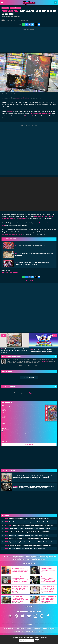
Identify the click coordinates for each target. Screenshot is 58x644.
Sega (12, 8)
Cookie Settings (30, 559)
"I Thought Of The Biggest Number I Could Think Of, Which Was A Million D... (29, 525)
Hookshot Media (10, 623)
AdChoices (41, 623)
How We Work (20, 557)
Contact (35, 557)
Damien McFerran (10, 20)
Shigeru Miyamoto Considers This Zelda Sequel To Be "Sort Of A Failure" (26, 535)
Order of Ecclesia (23, 219)
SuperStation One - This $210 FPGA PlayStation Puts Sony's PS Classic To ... (28, 529)
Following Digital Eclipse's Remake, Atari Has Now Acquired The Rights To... (27, 539)
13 (32, 281)
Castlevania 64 (29, 116)
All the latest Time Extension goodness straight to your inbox (29, 637)
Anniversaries (5, 8)
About (9, 557)
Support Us (29, 557)
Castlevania (18, 8)
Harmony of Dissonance (41, 216)
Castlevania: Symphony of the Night (40, 114)
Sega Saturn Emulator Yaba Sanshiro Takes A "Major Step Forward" (25, 549)
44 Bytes (36, 623)
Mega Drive (4, 410)
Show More (29, 606)
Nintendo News (47, 629)
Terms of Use (52, 557)
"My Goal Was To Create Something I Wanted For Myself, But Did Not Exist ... (27, 532)
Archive (22, 559)
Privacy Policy (43, 557)
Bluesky (31, 366)
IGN (53, 629)
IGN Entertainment (23, 623)
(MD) (10, 273)
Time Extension (45, 361)
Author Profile (23, 366)
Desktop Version (41, 559)
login (31, 393)
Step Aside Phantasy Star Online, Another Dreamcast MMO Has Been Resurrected (29, 542)
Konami (3, 414)
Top (4, 557)
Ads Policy (16, 559)
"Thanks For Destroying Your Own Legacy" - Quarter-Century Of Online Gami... (28, 522)
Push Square (20, 629)
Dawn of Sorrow (11, 219)
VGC (23, 631)
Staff (13, 557)
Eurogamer (17, 631)
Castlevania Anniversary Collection (12, 234)
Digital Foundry (37, 629)
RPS (43, 631)
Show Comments (29, 378)
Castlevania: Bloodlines (22, 98)
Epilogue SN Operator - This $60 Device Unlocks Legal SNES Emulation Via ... (28, 545)
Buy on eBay (29, 444)
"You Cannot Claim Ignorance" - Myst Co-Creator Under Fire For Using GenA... (28, 519)
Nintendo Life (12, 629)
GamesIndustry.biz (31, 631)
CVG (39, 631)
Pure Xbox (28, 629)
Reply (37, 366)
